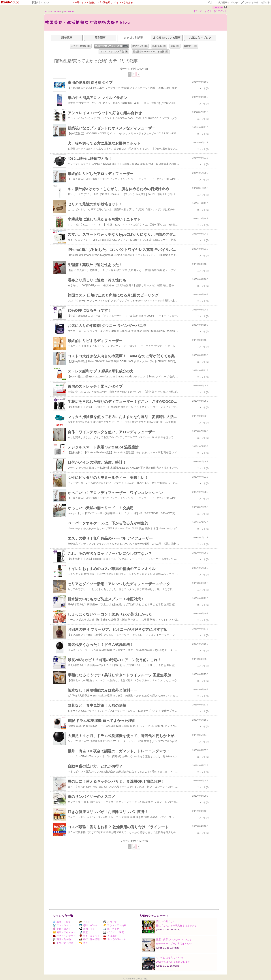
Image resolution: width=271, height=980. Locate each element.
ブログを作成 (251, 3)
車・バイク (111, 929)
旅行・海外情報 (89, 939)
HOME (48, 11)
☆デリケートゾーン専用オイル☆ (174, 944)
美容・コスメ (43, 3)
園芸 (83, 943)
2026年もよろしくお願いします (173, 962)
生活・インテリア (64, 936)
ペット (85, 922)
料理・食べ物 (62, 939)
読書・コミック (89, 936)
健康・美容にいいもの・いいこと (174, 939)
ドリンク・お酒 (63, 943)
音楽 (83, 932)
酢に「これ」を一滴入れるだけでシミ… (177, 926)
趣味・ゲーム (88, 925)
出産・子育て (62, 922)
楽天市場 (265, 3)
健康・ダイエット (64, 932)
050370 (218, 7)
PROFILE (69, 11)
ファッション (62, 925)
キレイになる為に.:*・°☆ (170, 958)
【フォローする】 (202, 11)
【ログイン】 (220, 11)
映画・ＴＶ (87, 929)
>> (227, 3)
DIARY (58, 11)
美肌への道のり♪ (165, 921)
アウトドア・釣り (115, 925)
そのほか (110, 936)
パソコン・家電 (114, 932)
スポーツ (110, 922)
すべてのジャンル (115, 939)
